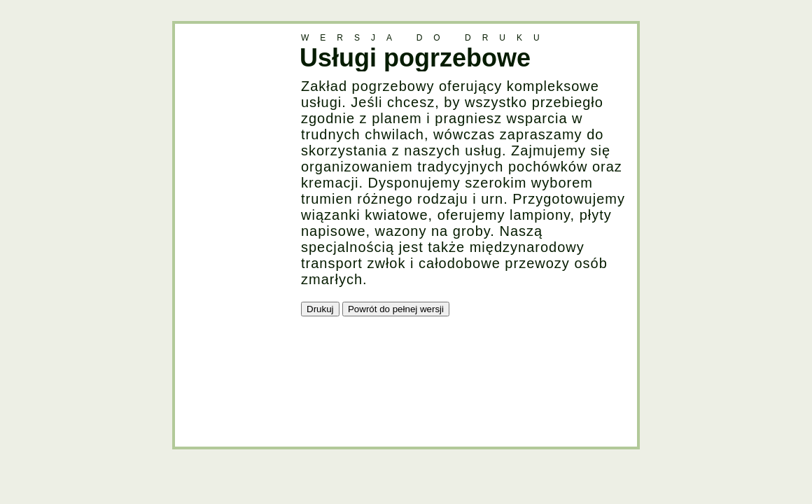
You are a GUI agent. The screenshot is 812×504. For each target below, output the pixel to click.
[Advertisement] (231, 234)
